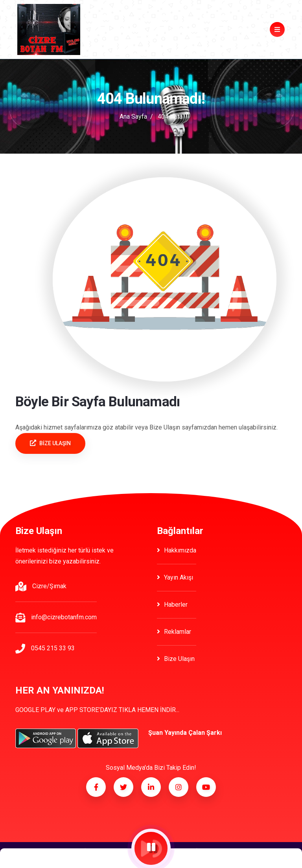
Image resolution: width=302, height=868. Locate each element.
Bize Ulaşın (176, 659)
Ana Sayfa (133, 117)
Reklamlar (174, 632)
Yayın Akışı (175, 577)
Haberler (172, 605)
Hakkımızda (177, 550)
